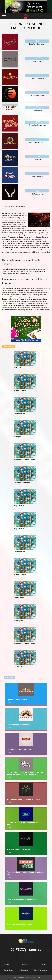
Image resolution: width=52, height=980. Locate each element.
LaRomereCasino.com (37, 142)
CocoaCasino (37, 110)
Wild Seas (18, 368)
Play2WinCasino (37, 177)
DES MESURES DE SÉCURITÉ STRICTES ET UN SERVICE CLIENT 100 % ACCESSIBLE (25, 773)
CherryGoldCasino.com (37, 125)
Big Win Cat (18, 667)
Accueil (6, 964)
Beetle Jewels (19, 598)
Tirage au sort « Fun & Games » (19, 849)
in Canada (11, 299)
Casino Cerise (8, 970)
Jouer (37, 41)
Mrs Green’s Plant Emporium (24, 460)
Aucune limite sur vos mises (18, 725)
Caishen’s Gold (19, 414)
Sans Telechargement (41, 970)
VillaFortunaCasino (37, 78)
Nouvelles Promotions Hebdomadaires (22, 899)
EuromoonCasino (37, 96)
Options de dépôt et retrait (17, 700)
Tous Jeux (25, 964)
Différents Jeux (23, 970)
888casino (20, 271)
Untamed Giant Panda (22, 483)
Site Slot (44, 964)
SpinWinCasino (37, 61)
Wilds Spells (18, 621)
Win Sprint (18, 437)
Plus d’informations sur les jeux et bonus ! (23, 799)
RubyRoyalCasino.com (37, 44)
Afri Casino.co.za (37, 194)
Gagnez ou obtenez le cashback (19, 924)
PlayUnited (37, 160)
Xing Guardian (19, 506)
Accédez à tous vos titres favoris (20, 750)
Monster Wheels (20, 391)
